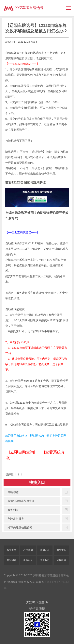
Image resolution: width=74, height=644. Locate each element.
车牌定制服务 (16, 519)
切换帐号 (61, 560)
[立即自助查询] (22, 452)
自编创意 (13, 492)
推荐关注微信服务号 (20, 527)
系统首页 (11, 550)
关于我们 (45, 560)
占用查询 (28, 550)
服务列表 (13, 510)
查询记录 (45, 550)
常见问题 (11, 560)
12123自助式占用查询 (21, 501)
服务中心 (61, 550)
